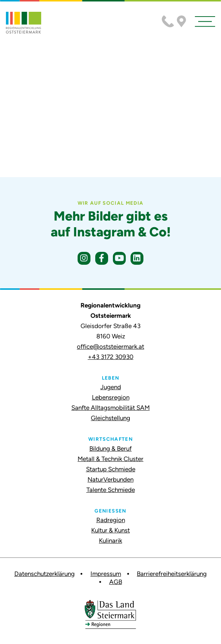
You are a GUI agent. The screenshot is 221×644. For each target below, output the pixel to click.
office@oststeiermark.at (110, 346)
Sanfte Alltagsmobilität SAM (110, 408)
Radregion (111, 520)
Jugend (111, 387)
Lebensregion (111, 397)
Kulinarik (110, 541)
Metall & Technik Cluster (110, 459)
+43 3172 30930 (111, 357)
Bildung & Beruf (110, 448)
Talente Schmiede (111, 490)
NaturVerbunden (110, 479)
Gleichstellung (110, 418)
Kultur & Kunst (110, 530)
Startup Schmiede (111, 469)
